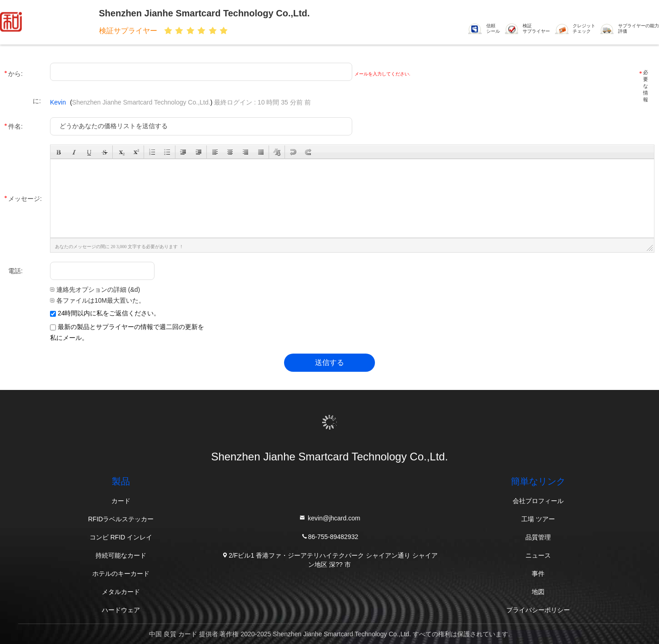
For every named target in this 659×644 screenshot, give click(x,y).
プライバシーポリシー (538, 610)
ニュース (538, 555)
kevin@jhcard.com (329, 517)
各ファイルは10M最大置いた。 (97, 300)
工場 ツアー (538, 519)
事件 (538, 574)
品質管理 (538, 537)
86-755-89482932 (330, 536)
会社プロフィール (538, 501)
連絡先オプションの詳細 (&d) (95, 290)
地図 (538, 592)
